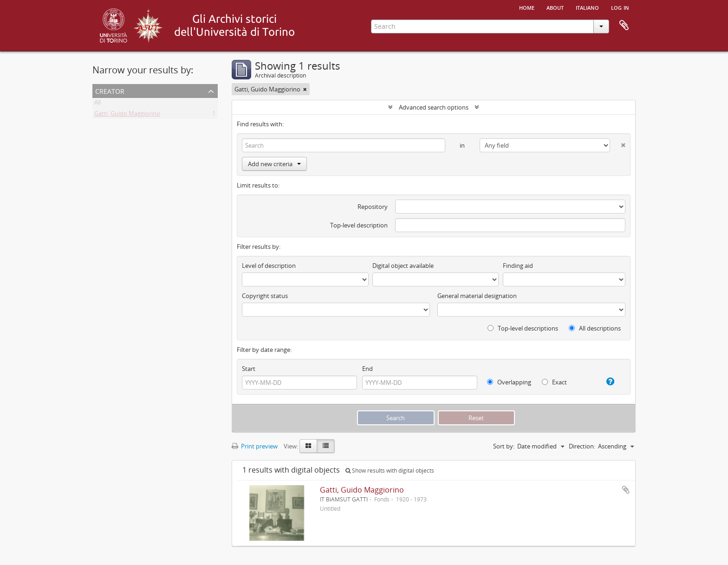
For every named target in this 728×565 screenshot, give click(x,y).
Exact (554, 382)
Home (527, 7)
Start (249, 369)
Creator (110, 90)
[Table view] (326, 446)
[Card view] (308, 446)
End (367, 369)
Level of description (269, 266)
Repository (373, 207)
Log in (620, 7)
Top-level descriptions (523, 328)
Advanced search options (434, 107)
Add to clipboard (626, 490)
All (97, 104)
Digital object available (403, 266)
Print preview (255, 446)
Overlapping (509, 382)
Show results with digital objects (390, 471)
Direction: (582, 446)
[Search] (344, 145)
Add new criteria (274, 164)
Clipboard (624, 26)
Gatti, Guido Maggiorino (127, 115)
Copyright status (265, 296)
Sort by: (504, 446)
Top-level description (359, 225)
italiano (587, 7)
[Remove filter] (305, 89)
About (555, 7)
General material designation (477, 296)
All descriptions (595, 328)
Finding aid (518, 266)
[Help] (607, 382)
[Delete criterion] (618, 143)
